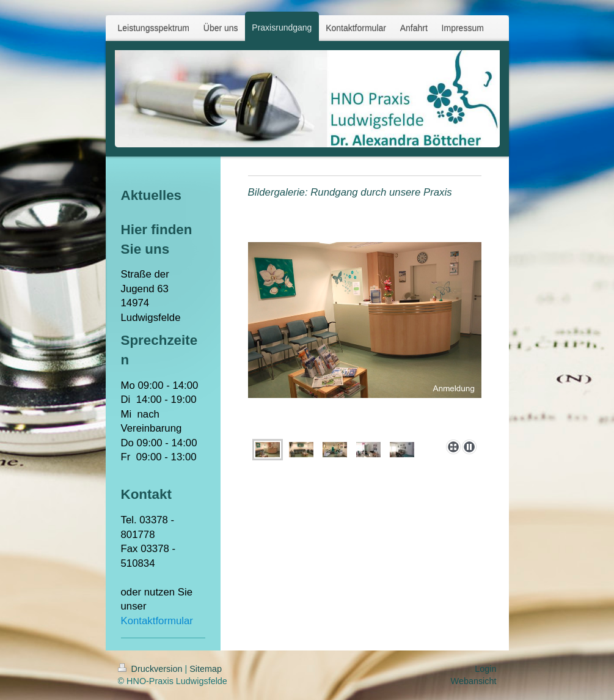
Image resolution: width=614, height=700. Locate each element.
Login (485, 669)
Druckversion (152, 669)
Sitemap (206, 669)
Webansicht (474, 681)
